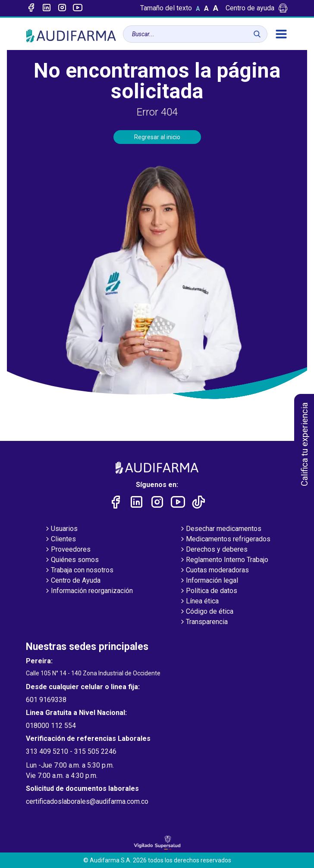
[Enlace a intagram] (62, 8)
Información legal (209, 581)
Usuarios (61, 529)
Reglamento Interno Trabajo (224, 560)
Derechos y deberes (213, 550)
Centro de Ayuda (72, 581)
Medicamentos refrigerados (225, 540)
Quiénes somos (71, 560)
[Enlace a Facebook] (31, 8)
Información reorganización (88, 591)
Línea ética (199, 602)
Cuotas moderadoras (214, 571)
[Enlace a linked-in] (47, 8)
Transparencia (203, 622)
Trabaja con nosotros (79, 571)
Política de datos (208, 591)
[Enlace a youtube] (78, 8)
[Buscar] (257, 34)
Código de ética (206, 612)
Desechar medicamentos (220, 529)
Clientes (60, 540)
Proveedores (67, 550)
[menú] (281, 34)
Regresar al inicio (157, 137)
